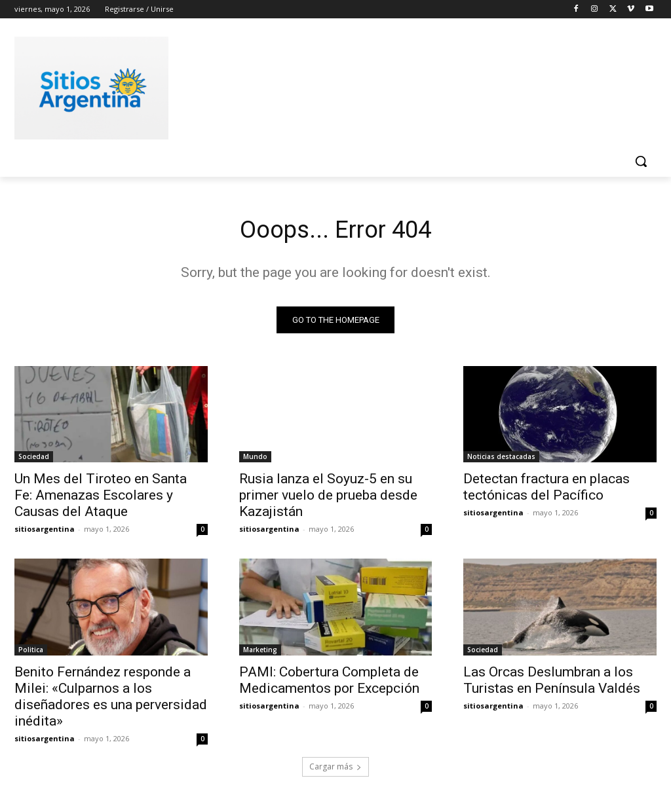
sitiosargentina (45, 532)
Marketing (260, 653)
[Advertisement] (322, 86)
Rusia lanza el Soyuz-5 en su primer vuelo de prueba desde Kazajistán (328, 498)
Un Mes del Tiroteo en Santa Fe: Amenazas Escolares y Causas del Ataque (101, 498)
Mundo (255, 460)
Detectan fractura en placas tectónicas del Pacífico (546, 490)
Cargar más (335, 770)
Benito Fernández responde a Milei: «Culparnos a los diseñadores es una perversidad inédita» (111, 700)
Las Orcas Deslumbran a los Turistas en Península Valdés (552, 683)
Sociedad (34, 460)
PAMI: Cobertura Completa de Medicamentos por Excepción (329, 683)
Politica (31, 653)
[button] (641, 161)
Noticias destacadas (501, 460)
